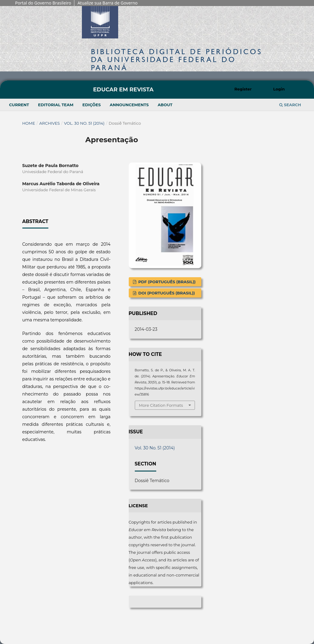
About (165, 105)
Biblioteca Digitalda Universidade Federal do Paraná (177, 59)
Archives (50, 123)
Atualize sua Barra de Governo (107, 3)
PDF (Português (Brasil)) (166, 282)
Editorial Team (56, 105)
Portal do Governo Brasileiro (43, 3)
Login (279, 89)
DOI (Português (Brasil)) (166, 293)
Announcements (129, 105)
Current (19, 105)
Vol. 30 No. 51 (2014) (84, 123)
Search (290, 105)
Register (243, 89)
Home (29, 123)
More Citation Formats (161, 405)
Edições (92, 105)
